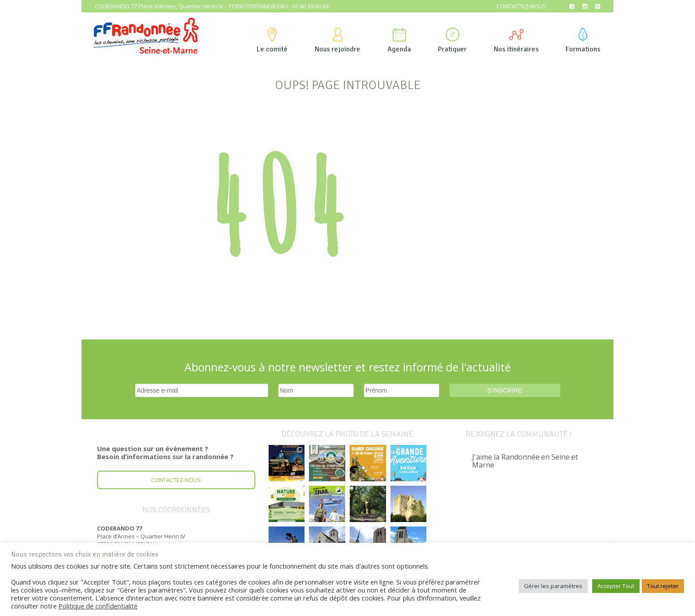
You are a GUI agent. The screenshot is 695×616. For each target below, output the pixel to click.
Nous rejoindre (338, 41)
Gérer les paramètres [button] (553, 586)
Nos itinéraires (516, 41)
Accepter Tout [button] (616, 586)
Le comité (272, 41)
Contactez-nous (521, 6)
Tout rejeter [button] (663, 586)
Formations (583, 41)
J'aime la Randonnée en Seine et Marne (525, 461)
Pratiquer (452, 41)
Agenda (399, 41)
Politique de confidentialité (98, 606)
